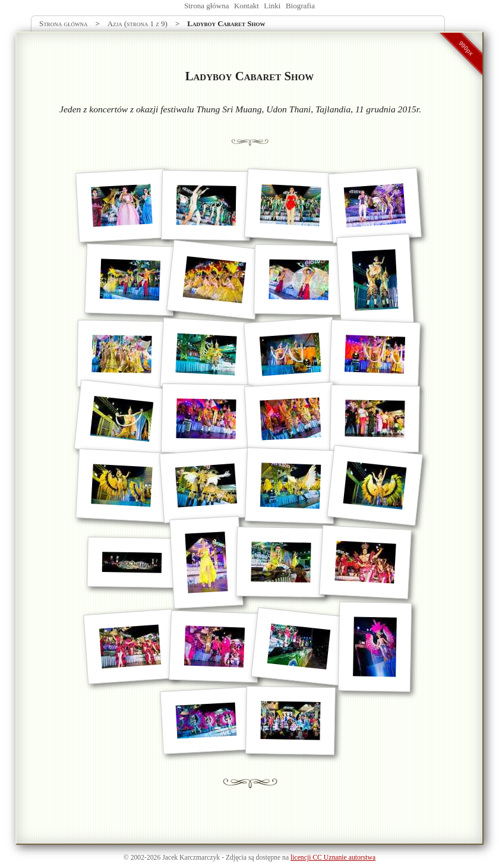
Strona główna (206, 6)
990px (466, 48)
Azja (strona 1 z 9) (138, 23)
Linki (272, 6)
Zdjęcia (236, 858)
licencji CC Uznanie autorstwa (333, 858)
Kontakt (247, 6)
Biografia (300, 6)
